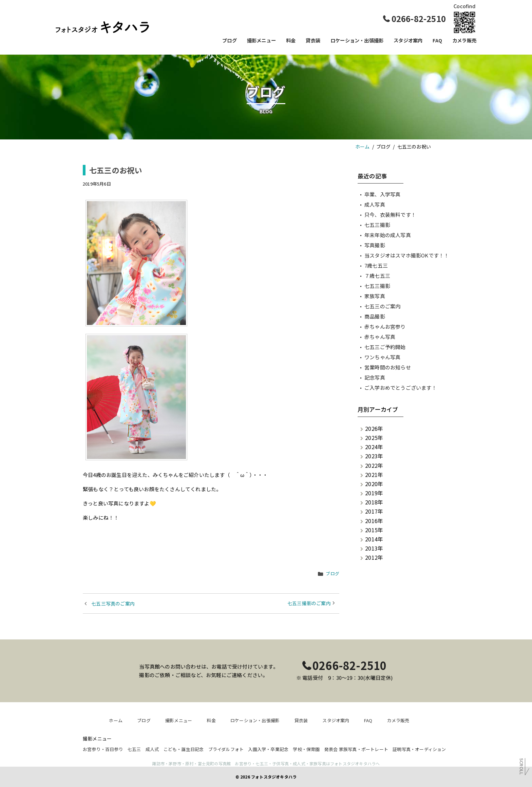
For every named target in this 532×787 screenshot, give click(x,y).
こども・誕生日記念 (184, 749)
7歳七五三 (376, 265)
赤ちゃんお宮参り (385, 327)
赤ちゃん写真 (380, 337)
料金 (291, 40)
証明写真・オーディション (419, 749)
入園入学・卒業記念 (268, 749)
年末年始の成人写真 (388, 235)
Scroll (522, 766)
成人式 (152, 749)
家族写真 (375, 296)
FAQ (437, 40)
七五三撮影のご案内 (309, 603)
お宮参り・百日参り (103, 749)
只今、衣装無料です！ (390, 215)
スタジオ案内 (408, 40)
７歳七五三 (377, 276)
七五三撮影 (377, 225)
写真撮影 (375, 245)
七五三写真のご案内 (113, 603)
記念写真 (375, 377)
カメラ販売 (464, 40)
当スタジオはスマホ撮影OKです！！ (407, 255)
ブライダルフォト (226, 749)
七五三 (134, 749)
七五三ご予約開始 (385, 347)
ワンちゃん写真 (382, 357)
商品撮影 (375, 316)
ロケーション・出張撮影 (357, 40)
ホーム (116, 720)
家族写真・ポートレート (364, 749)
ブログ (230, 40)
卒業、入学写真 (382, 194)
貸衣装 (313, 40)
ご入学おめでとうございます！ (401, 388)
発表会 (331, 749)
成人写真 (375, 204)
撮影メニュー (261, 40)
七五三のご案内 (382, 306)
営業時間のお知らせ (388, 367)
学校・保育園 (306, 749)
